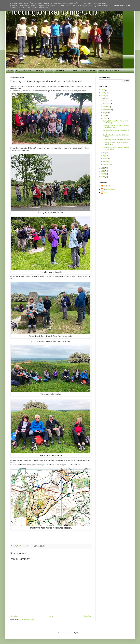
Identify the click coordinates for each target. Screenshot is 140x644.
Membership (60, 70)
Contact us (73, 70)
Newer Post (14, 616)
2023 (103, 98)
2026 (103, 90)
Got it (128, 6)
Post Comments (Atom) (27, 620)
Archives (40, 70)
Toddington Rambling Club (54, 12)
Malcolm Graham (109, 189)
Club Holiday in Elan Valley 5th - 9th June (116, 140)
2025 (103, 93)
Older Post (88, 616)
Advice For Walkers (88, 70)
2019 (103, 177)
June (105, 118)
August (106, 113)
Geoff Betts (107, 186)
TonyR (106, 192)
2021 (103, 171)
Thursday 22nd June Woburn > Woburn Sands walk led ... (116, 127)
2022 (103, 168)
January (106, 164)
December (107, 101)
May (105, 153)
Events (49, 70)
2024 (103, 96)
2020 (103, 174)
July (105, 115)
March (105, 159)
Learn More (119, 6)
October (106, 107)
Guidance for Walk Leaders (110, 70)
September (107, 110)
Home (10, 70)
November (107, 104)
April (105, 156)
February (106, 161)
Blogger (79, 633)
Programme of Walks (24, 70)
